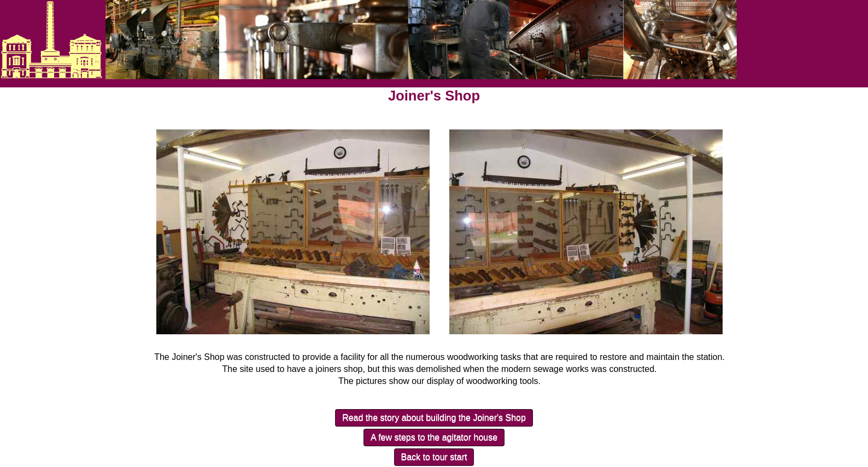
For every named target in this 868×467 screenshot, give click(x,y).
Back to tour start (434, 457)
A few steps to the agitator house (434, 437)
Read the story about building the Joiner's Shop (434, 418)
